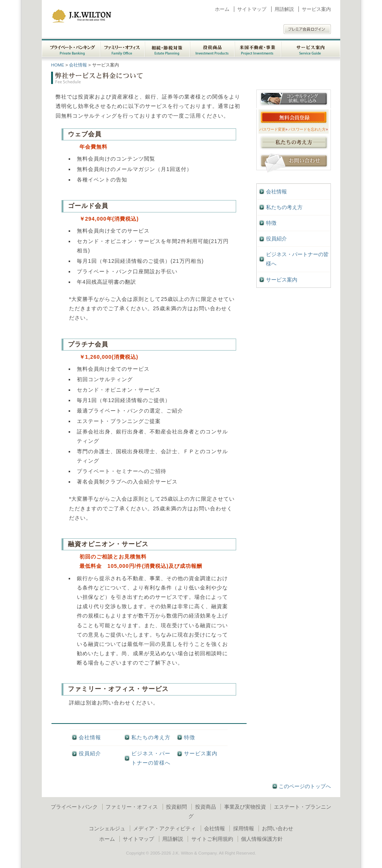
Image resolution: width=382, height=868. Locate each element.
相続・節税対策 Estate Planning (167, 48)
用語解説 (284, 9)
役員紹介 (90, 753)
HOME (58, 65)
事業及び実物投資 (245, 807)
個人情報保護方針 (262, 839)
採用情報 (244, 828)
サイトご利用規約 (212, 839)
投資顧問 (176, 807)
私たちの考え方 (151, 737)
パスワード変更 (273, 129)
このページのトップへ (305, 786)
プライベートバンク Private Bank (71, 48)
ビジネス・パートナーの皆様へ (151, 758)
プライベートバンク (74, 807)
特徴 (190, 737)
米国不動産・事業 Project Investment (258, 48)
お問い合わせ (278, 828)
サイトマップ (252, 9)
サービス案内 (316, 9)
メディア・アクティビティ (165, 828)
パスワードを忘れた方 (308, 129)
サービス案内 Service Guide (311, 48)
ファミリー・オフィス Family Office (123, 48)
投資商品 (206, 807)
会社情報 (78, 65)
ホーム (222, 9)
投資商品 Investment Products (212, 48)
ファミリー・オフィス (132, 807)
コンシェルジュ (107, 828)
